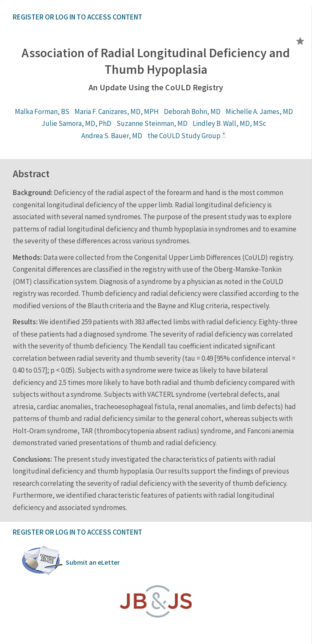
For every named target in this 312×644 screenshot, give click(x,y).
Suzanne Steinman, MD (152, 123)
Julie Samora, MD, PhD (76, 123)
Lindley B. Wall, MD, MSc (229, 123)
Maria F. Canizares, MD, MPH (117, 112)
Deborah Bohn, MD (192, 112)
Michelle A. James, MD (259, 112)
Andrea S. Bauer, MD (112, 136)
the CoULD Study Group (184, 136)
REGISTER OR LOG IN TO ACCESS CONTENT (77, 17)
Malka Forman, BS (42, 112)
